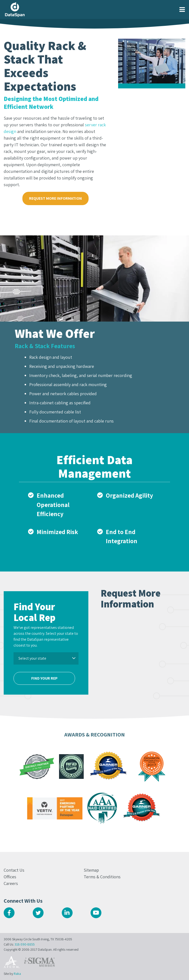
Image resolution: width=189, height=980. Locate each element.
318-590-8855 (25, 944)
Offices (10, 877)
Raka (17, 974)
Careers (11, 883)
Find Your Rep (44, 678)
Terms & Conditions (102, 877)
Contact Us (14, 870)
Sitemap (91, 870)
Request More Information (55, 198)
